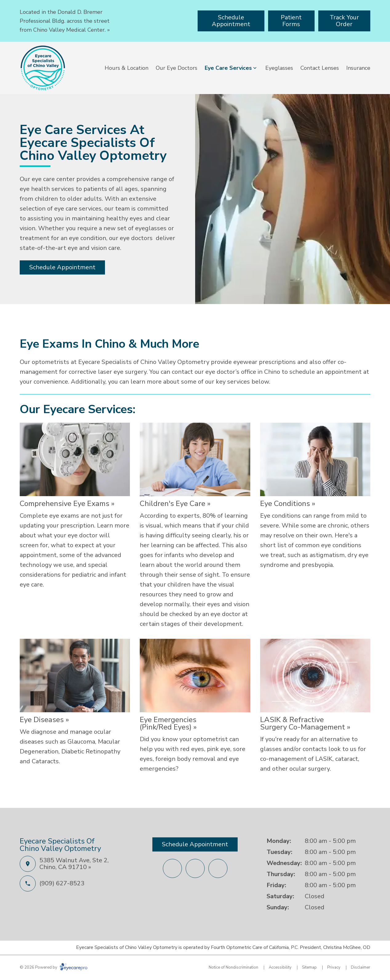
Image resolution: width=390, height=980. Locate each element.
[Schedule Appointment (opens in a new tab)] (231, 21)
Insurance (358, 68)
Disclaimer (361, 967)
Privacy (334, 967)
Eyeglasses (279, 68)
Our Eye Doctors (177, 68)
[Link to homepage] (43, 68)
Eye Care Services (228, 68)
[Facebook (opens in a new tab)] (172, 868)
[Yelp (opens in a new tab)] (218, 868)
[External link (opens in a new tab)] (195, 868)
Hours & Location (127, 68)
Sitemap (309, 967)
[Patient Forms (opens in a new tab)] (291, 21)
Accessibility (280, 967)
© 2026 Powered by (54, 967)
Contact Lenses (320, 68)
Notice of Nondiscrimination (233, 967)
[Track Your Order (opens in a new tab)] (344, 21)
